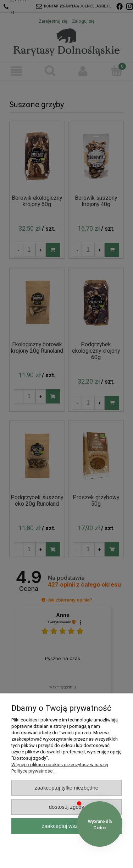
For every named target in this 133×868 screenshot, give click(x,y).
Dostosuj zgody (67, 807)
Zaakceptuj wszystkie (66, 826)
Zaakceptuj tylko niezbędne (66, 788)
